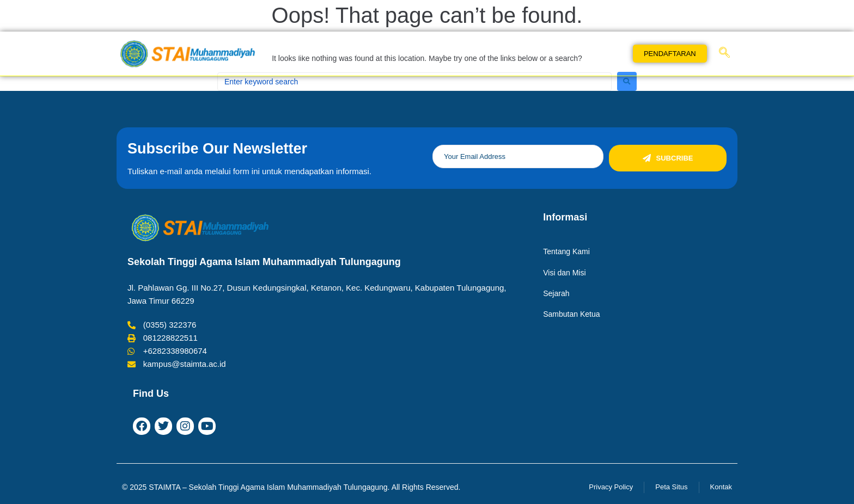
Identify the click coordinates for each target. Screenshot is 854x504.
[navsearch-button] (724, 53)
